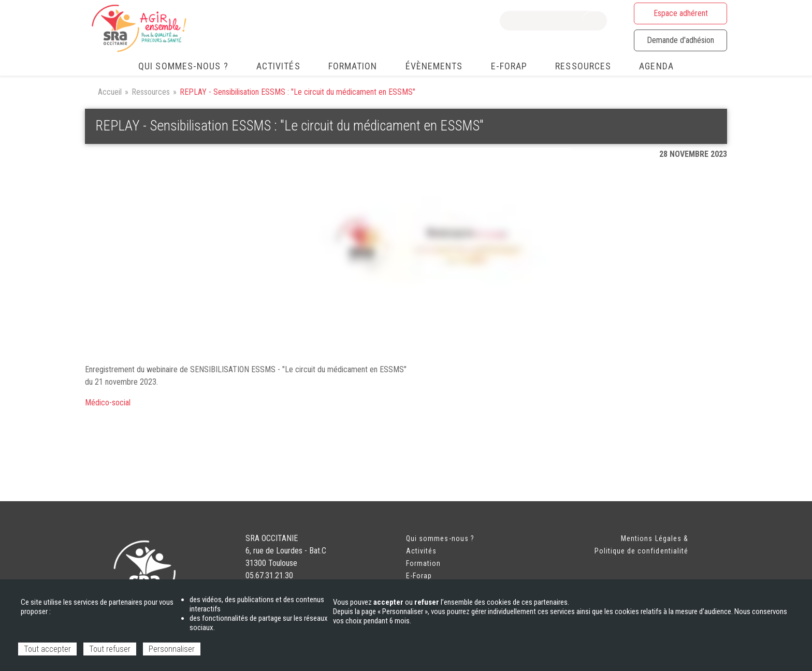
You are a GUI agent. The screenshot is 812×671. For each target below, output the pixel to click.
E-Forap (419, 576)
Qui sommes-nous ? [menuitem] (183, 66)
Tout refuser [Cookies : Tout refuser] (110, 649)
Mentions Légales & (655, 538)
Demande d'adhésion (680, 40)
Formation (423, 563)
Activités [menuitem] (278, 66)
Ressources (151, 92)
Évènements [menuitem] (434, 66)
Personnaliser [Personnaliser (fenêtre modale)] (172, 649)
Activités (421, 551)
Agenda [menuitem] (656, 66)
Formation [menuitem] (353, 66)
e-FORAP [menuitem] (509, 66)
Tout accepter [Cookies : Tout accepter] (47, 649)
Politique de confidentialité (641, 551)
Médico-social (108, 403)
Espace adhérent (681, 13)
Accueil (110, 92)
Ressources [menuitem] (583, 66)
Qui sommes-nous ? (440, 538)
